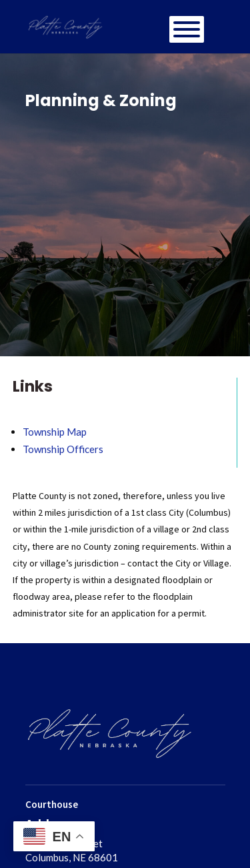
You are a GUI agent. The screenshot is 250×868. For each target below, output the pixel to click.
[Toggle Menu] (187, 29)
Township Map (55, 432)
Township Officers (63, 449)
